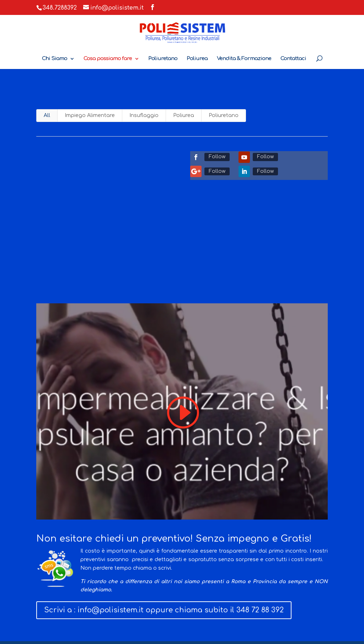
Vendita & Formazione (244, 59)
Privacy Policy (137, 588)
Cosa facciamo (55, 588)
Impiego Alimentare (90, 115)
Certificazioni (181, 588)
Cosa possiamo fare (108, 59)
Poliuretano (163, 59)
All (47, 115)
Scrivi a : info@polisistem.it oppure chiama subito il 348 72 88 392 (164, 547)
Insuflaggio (144, 115)
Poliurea (197, 59)
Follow (217, 157)
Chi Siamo (55, 59)
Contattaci (293, 59)
